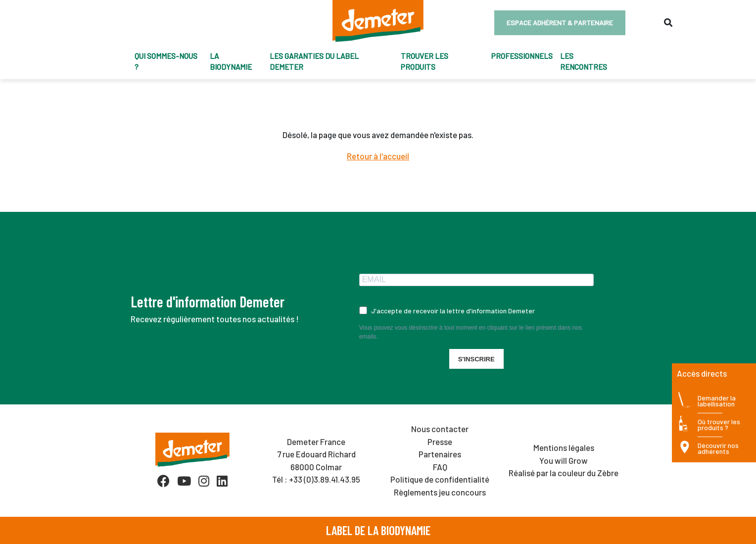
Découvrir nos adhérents (718, 449)
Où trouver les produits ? (719, 425)
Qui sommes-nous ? (166, 62)
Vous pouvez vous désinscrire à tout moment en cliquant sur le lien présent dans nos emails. (471, 332)
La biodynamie (231, 62)
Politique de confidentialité (440, 479)
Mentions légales (564, 447)
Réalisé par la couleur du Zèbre (564, 473)
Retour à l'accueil (378, 156)
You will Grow (564, 460)
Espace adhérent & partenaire (560, 23)
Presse (440, 442)
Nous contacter (440, 429)
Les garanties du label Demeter (314, 62)
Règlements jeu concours (440, 492)
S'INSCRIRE (476, 359)
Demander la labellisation (717, 401)
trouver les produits (425, 62)
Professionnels (522, 56)
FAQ (440, 467)
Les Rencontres (584, 62)
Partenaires (440, 454)
